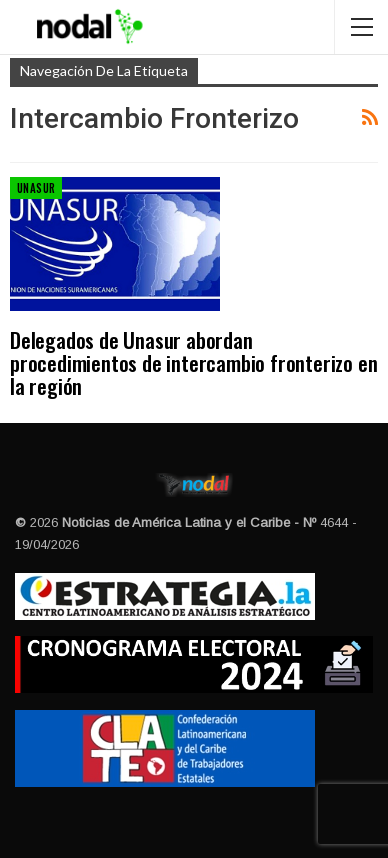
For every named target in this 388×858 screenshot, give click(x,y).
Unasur (36, 188)
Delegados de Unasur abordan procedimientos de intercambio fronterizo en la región (193, 362)
